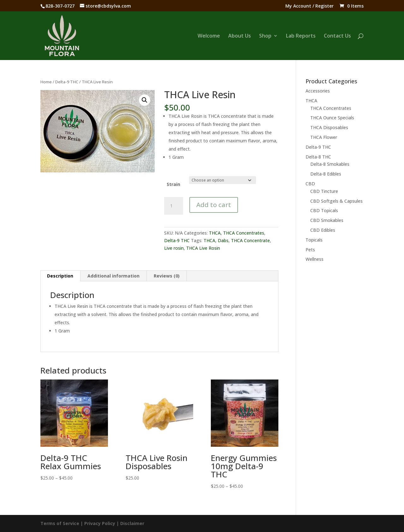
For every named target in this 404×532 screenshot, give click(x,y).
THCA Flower (324, 137)
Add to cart (214, 205)
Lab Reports (301, 36)
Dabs (223, 240)
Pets (310, 250)
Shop (265, 36)
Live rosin (174, 248)
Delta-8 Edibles (326, 174)
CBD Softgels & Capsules (336, 201)
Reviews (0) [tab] (167, 276)
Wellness (315, 259)
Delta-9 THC (67, 82)
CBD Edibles (323, 230)
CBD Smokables (327, 220)
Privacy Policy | (102, 523)
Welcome (209, 36)
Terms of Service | (62, 523)
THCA (215, 233)
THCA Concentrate (250, 240)
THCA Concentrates (244, 233)
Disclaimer (132, 523)
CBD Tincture (324, 191)
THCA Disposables (329, 127)
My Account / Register (309, 6)
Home (46, 82)
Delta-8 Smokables (330, 164)
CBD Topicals (324, 210)
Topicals (314, 240)
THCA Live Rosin (203, 248)
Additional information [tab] (113, 276)
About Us (240, 36)
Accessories (318, 91)
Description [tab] (60, 276)
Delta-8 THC (318, 157)
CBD (310, 184)
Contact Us (337, 36)
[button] (145, 100)
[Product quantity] (174, 206)
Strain (173, 184)
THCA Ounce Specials (332, 118)
